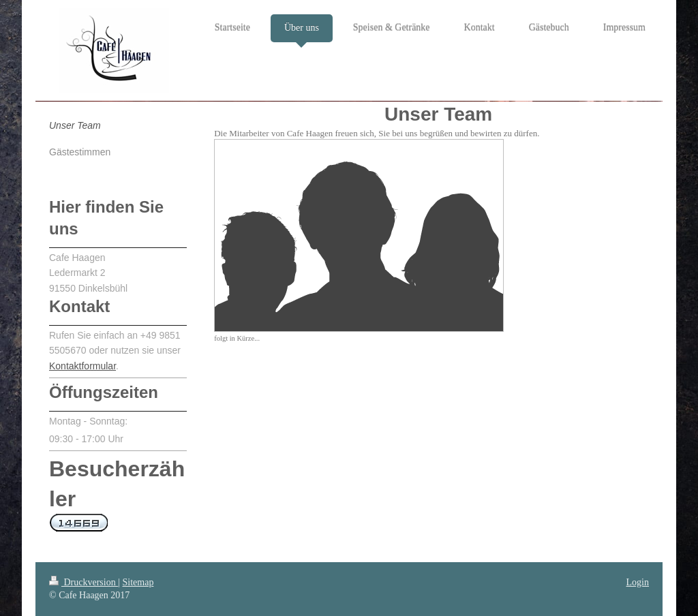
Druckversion (84, 582)
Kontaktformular (82, 366)
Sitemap (138, 582)
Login (638, 582)
